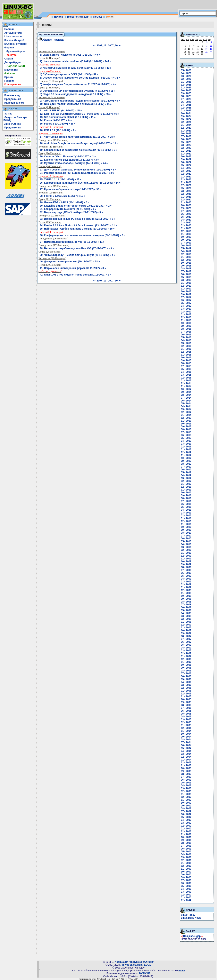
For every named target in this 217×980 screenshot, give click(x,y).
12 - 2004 (186, 728)
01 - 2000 (186, 898)
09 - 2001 (186, 840)
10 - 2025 (186, 90)
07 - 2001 (186, 846)
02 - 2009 (186, 584)
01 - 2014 (186, 415)
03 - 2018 (186, 280)
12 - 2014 (186, 383)
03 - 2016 (186, 343)
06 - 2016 (186, 335)
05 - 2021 (186, 188)
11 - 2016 (186, 320)
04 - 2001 (186, 854)
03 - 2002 (186, 823)
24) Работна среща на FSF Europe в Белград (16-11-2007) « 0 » (77, 173)
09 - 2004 (186, 737)
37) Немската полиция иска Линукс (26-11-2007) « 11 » (72, 242)
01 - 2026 (186, 82)
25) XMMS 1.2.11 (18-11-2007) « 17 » (61, 180)
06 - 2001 (186, 849)
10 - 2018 (186, 263)
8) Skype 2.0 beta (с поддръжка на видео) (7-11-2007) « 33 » (75, 94)
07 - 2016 (186, 332)
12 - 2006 (186, 659)
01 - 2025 (186, 111)
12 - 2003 (186, 763)
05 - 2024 (186, 119)
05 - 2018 (186, 277)
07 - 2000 (186, 880)
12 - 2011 (186, 487)
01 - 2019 (186, 257)
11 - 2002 (186, 800)
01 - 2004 (186, 760)
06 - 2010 (186, 539)
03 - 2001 (186, 857)
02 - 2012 (186, 481)
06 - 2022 (186, 162)
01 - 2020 (186, 228)
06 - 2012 (186, 470)
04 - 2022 (186, 168)
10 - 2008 (186, 596)
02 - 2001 (186, 860)
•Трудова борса (14, 51)
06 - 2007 (186, 642)
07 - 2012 (186, 467)
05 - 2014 (186, 404)
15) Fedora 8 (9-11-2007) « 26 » (58, 124)
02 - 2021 (186, 194)
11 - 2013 (186, 421)
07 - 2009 (186, 570)
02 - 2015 (186, 378)
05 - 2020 (186, 217)
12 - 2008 (186, 590)
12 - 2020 (186, 200)
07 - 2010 (186, 536)
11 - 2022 (186, 154)
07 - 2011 (186, 501)
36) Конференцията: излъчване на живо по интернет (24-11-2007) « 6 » (83, 235)
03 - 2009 (186, 582)
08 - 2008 (186, 602)
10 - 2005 (186, 699)
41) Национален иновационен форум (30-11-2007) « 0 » (73, 268)
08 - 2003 (186, 774)
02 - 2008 (186, 619)
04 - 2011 (186, 510)
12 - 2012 (186, 452)
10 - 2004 (186, 734)
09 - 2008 (186, 599)
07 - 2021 (186, 185)
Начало (59, 17)
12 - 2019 (186, 231)
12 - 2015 (186, 352)
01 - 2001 (186, 863)
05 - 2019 (186, 248)
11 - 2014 (186, 386)
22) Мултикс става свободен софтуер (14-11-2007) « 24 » (74, 163)
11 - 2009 (186, 559)
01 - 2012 (186, 484)
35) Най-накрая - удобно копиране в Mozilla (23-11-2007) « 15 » (77, 229)
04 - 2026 (186, 73)
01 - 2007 (186, 656)
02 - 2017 (186, 312)
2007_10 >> (115, 46)
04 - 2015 (186, 372)
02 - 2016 (186, 346)
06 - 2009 (186, 573)
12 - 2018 (186, 260)
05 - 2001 (186, 852)
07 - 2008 (186, 605)
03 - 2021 (186, 191)
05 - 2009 (186, 576)
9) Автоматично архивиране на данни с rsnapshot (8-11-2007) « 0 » (80, 101)
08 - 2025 (186, 96)
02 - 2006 (186, 688)
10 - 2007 (186, 630)
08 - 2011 (186, 498)
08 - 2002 (186, 808)
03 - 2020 (186, 223)
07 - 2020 (186, 211)
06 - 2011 (186, 504)
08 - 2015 (186, 363)
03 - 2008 (186, 616)
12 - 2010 (186, 521)
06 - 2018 (186, 274)
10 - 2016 (186, 323)
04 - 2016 (186, 340)
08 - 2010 (186, 533)
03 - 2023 (186, 145)
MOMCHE (145, 973)
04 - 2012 (186, 475)
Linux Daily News (191, 918)
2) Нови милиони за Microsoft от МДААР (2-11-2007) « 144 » (76, 61)
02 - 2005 (186, 722)
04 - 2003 (186, 786)
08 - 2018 (186, 269)
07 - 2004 (186, 742)
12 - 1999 (186, 900)
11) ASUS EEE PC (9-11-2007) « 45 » (61, 111)
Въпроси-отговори (16, 44)
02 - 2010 (186, 550)
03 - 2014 (186, 409)
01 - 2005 (186, 725)
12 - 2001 (186, 831)
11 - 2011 (186, 490)
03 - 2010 (186, 547)
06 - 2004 (186, 745)
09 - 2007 (186, 633)
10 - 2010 (186, 527)
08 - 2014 (186, 395)
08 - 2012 (186, 464)
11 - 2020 (186, 202)
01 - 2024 (186, 125)
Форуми (9, 48)
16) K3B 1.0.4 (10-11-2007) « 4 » (58, 130)
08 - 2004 (186, 740)
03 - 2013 (186, 444)
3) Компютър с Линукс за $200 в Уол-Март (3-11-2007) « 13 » (76, 68)
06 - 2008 (186, 607)
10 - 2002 (186, 803)
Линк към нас (12, 124)
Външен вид (12, 95)
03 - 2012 (186, 478)
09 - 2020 (186, 208)
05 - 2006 (186, 679)
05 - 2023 (186, 142)
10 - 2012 (186, 458)
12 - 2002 (186, 797)
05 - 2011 (186, 507)
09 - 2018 (186, 266)
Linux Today (188, 915)
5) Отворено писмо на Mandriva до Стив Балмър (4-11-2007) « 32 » (80, 78)
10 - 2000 (186, 872)
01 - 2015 (186, 381)
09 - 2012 (186, 461)
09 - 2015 (186, 360)
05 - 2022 (186, 165)
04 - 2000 (186, 889)
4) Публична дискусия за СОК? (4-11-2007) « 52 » (69, 74)
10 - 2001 (186, 837)
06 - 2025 (186, 102)
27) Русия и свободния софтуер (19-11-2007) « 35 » (71, 189)
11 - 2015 (186, 355)
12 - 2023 (186, 128)
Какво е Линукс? (14, 40)
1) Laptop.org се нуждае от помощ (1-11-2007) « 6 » (70, 55)
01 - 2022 (186, 177)
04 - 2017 (186, 306)
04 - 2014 (186, 406)
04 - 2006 (186, 682)
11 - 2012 (186, 455)
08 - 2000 (186, 877)
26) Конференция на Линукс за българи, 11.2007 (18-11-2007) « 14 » (80, 183)
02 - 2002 (186, 826)
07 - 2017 (186, 297)
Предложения (13, 99)
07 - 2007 (186, 639)
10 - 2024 (186, 113)
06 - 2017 (186, 300)
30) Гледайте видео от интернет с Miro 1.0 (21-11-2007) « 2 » (76, 206)
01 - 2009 (186, 587)
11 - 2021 (186, 182)
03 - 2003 (186, 788)
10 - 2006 (186, 665)
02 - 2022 (186, 174)
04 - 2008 (186, 613)
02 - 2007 (186, 653)
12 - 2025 (186, 85)
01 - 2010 (186, 553)
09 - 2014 (186, 392)
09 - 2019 (186, 240)
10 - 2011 (186, 493)
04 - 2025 (186, 105)
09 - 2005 (186, 702)
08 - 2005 (186, 705)
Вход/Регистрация (78, 17)
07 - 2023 (186, 136)
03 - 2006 (186, 685)
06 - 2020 (186, 214)
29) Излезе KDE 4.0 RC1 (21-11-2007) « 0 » (65, 202)
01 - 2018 (186, 283)
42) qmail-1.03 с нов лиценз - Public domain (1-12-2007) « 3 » (76, 275)
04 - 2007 (186, 648)
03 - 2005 (186, 719)
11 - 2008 (186, 593)
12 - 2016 (186, 317)
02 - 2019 (186, 254)
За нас (8, 114)
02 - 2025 (186, 108)
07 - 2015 (186, 366)
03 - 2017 (186, 309)
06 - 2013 (186, 435)
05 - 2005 (186, 714)
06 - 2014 (186, 401)
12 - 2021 (186, 180)
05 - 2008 (186, 610)
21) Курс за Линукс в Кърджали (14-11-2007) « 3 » (69, 160)
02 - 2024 (186, 122)
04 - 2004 (186, 751)
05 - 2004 (186, 748)
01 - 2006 (186, 691)
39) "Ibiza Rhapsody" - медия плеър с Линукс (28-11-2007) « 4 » (78, 255)
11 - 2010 (186, 524)
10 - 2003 (186, 768)
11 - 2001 (186, 834)
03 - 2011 (186, 513)
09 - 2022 (186, 159)
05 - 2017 (186, 303)
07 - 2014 (186, 398)
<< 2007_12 (100, 46)
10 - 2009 (186, 561)
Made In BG (11, 70)
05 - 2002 (186, 817)
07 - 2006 (186, 674)
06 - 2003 (186, 780)
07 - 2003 (186, 777)
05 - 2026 (186, 70)
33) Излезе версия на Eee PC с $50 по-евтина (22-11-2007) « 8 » (78, 219)
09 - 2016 (186, 326)
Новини (9, 29)
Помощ (98, 17)
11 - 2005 (186, 696)
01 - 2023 (186, 151)
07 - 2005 (186, 708)
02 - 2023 (186, 148)
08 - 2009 (186, 567)
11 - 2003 (186, 765)
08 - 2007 (186, 636)
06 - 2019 (186, 246)
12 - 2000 (186, 866)
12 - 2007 (186, 625)
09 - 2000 (186, 875)
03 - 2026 (186, 76)
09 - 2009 (186, 564)
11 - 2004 (186, 731)
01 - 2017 (186, 314)
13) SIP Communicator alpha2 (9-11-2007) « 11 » (68, 117)
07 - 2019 (186, 243)
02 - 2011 (186, 516)
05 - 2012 (186, 472)
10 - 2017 (186, 292)
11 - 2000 (186, 869)
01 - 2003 (186, 794)
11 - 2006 (186, 662)
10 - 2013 (186, 424)
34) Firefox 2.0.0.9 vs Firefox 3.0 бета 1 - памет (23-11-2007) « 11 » (78, 225)
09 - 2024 (186, 116)
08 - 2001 (186, 843)
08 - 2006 (186, 671)
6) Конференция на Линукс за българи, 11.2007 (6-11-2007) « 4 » (78, 84)
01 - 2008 (186, 622)
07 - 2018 (186, 271)
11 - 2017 (186, 289)
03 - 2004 (186, 754)
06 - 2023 (186, 139)
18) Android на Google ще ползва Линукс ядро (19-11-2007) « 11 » (79, 143)
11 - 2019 (186, 234)
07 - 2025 (186, 99)
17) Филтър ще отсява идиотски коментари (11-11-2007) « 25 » (77, 137)
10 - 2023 (186, 134)
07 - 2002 (186, 811)
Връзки (9, 77)
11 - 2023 (186, 131)
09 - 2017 (186, 294)
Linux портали (13, 37)
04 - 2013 (186, 441)
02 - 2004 (186, 757)
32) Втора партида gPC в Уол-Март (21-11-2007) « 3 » (72, 212)
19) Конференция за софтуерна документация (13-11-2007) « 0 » (79, 150)
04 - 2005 (186, 717)
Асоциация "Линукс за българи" (134, 962)
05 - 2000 (186, 886)
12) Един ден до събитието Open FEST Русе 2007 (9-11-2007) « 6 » (79, 114)
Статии (9, 59)
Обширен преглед (51, 40)
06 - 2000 (186, 883)
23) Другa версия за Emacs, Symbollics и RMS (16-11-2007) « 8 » (78, 170)
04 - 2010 (186, 544)
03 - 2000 (186, 892)
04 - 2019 (186, 251)
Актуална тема (13, 33)
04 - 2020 (186, 220)
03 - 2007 (186, 651)
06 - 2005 (186, 711)
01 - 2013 (186, 449)
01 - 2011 (186, 518)
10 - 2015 (186, 358)
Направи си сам (14, 103)
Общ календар (192, 936)
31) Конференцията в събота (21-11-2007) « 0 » (68, 209)
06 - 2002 (186, 814)
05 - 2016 (186, 337)
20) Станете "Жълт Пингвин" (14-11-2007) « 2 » (68, 157)
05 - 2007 (186, 645)
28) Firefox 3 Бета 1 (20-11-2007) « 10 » (63, 196)
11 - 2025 (186, 88)
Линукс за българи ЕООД (136, 965)
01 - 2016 (186, 349)
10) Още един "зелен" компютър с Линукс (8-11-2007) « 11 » (76, 104)
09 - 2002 (186, 806)
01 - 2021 (186, 197)
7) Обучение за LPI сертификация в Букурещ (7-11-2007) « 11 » (78, 91)
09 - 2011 (186, 495)
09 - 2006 (186, 668)
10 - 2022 (186, 157)
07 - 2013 (186, 432)
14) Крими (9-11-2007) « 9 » (56, 120)
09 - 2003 (186, 771)
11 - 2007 (186, 628)
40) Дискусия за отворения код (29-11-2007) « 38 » (70, 262)
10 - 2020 (186, 205)
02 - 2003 (186, 791)
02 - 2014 (186, 412)
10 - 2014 (186, 389)
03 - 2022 (186, 171)
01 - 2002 (186, 829)
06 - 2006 (186, 676)
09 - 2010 (186, 530)
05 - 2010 (186, 541)
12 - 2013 (186, 418)
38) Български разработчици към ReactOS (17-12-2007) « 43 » (77, 248)
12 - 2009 (186, 556)
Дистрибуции (12, 62)
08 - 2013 (186, 429)
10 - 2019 (186, 237)
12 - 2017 (186, 286)
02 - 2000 (186, 895)
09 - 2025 (186, 93)
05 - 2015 (186, 369)
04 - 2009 (186, 579)
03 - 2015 (186, 375)
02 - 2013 (186, 447)
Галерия (9, 81)
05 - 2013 (186, 438)
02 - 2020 (186, 225)
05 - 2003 (186, 783)
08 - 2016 (186, 329)
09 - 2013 (186, 427)
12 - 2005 (186, 694)
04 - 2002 (186, 820)
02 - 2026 (186, 79)
